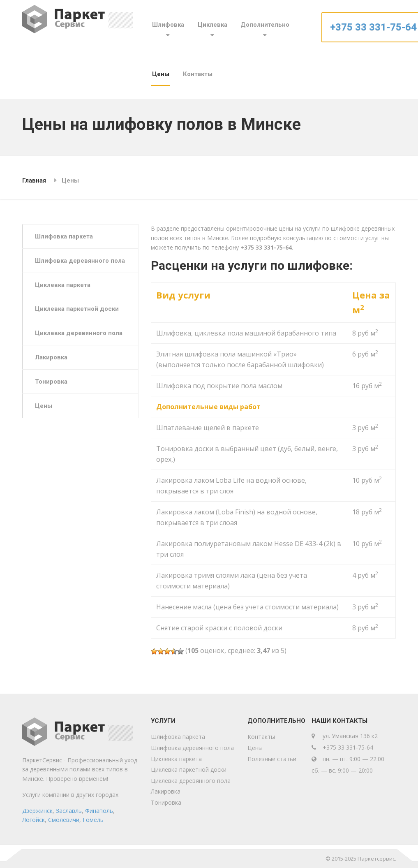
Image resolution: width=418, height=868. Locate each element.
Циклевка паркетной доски (78, 310)
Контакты (198, 74)
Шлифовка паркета (65, 236)
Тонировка (52, 383)
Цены (161, 74)
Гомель (93, 820)
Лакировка (52, 359)
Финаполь (99, 811)
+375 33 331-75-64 (373, 27)
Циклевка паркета (64, 285)
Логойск (33, 820)
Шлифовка (168, 25)
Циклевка (212, 25)
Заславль (69, 811)
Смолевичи (64, 820)
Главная (34, 181)
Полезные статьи (272, 759)
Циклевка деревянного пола (80, 334)
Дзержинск (37, 811)
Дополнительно (265, 25)
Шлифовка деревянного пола (81, 261)
